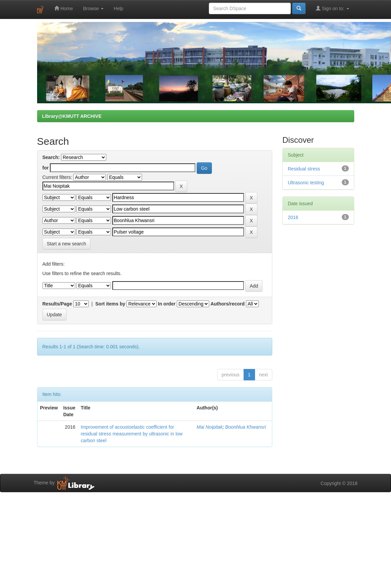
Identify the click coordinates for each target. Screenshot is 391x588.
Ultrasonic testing (306, 183)
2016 (293, 217)
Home (64, 8)
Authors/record (228, 304)
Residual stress (304, 169)
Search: (51, 157)
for (46, 168)
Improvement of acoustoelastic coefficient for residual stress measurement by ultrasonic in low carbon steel (132, 434)
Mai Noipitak (210, 427)
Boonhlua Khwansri (246, 427)
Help (119, 8)
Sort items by (110, 304)
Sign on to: (332, 8)
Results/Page (57, 304)
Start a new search (67, 244)
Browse (93, 8)
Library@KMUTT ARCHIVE (72, 116)
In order (167, 304)
